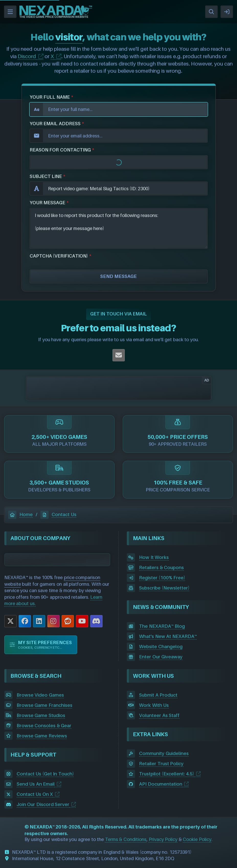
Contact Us (58, 514)
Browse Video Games (40, 695)
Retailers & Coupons (161, 567)
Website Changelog (161, 647)
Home (20, 514)
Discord (27, 56)
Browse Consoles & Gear (44, 726)
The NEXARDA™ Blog (162, 626)
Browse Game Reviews (42, 736)
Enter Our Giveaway (161, 657)
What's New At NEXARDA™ (168, 636)
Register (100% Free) (162, 578)
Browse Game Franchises (44, 705)
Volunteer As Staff (159, 715)
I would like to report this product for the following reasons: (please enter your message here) (119, 228)
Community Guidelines (164, 753)
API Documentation (161, 784)
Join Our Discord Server (43, 804)
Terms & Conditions (126, 839)
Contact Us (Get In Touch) (45, 774)
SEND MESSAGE (119, 276)
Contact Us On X (35, 794)
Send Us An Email (36, 784)
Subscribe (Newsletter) (164, 588)
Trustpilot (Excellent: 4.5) (167, 774)
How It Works (154, 557)
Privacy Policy (163, 839)
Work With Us (154, 705)
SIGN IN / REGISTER (227, 12)
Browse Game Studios (41, 715)
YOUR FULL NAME (50, 97)
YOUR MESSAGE (48, 203)
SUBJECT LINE (46, 176)
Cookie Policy (197, 839)
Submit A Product (158, 695)
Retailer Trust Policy (161, 764)
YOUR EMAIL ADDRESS (55, 124)
